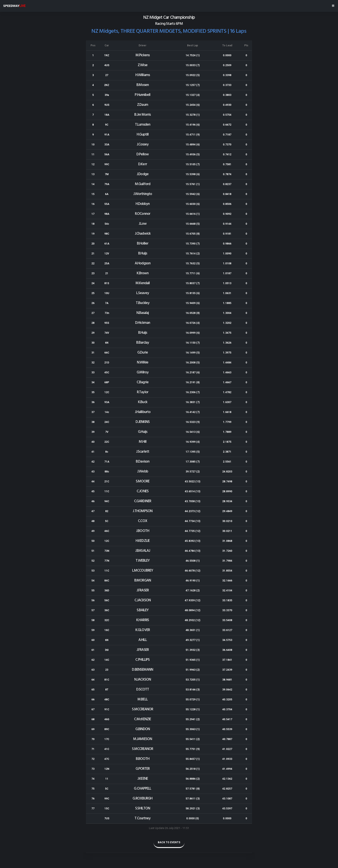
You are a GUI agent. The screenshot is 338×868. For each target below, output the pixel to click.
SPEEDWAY (14, 6)
